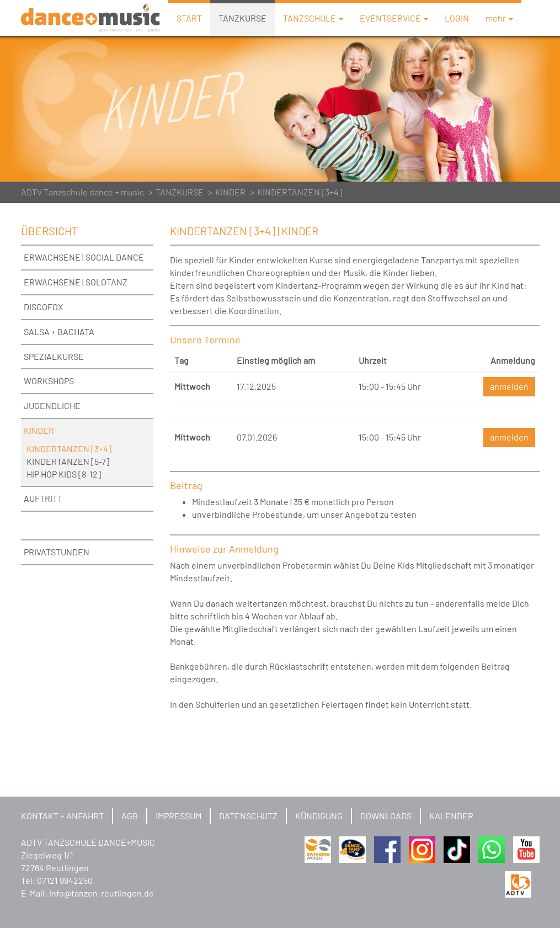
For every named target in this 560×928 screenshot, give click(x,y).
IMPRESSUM (178, 816)
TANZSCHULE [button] (313, 18)
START (189, 18)
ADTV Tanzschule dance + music (82, 192)
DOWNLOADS (386, 816)
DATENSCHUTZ (248, 816)
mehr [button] (499, 18)
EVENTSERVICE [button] (394, 18)
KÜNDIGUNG (319, 816)
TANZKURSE (242, 18)
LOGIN (457, 18)
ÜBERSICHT (49, 231)
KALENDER (451, 816)
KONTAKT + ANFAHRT (62, 816)
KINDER (230, 192)
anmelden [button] (509, 386)
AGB (130, 816)
